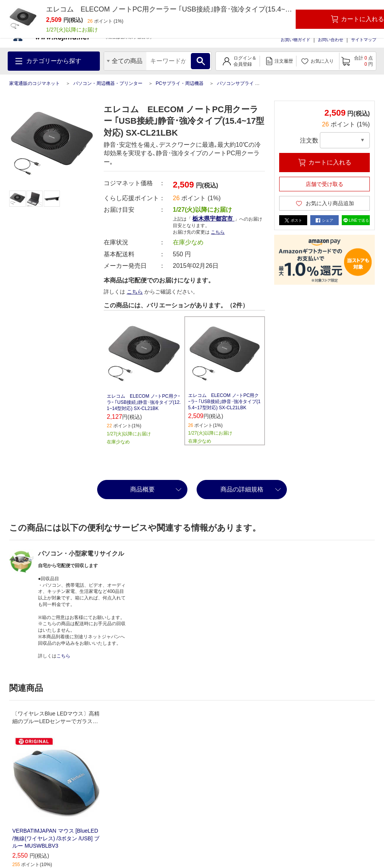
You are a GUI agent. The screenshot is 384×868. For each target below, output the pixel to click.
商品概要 (142, 489)
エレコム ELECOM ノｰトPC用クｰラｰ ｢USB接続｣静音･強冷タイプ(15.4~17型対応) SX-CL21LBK (224, 402)
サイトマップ (364, 40)
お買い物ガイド (295, 40)
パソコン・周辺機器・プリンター (108, 83)
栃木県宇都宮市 (213, 218)
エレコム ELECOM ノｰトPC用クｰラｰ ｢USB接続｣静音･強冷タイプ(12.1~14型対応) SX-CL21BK (144, 402)
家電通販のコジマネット (35, 83)
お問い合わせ (331, 40)
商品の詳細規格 (242, 489)
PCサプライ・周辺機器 (180, 83)
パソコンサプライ (235, 83)
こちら (218, 232)
